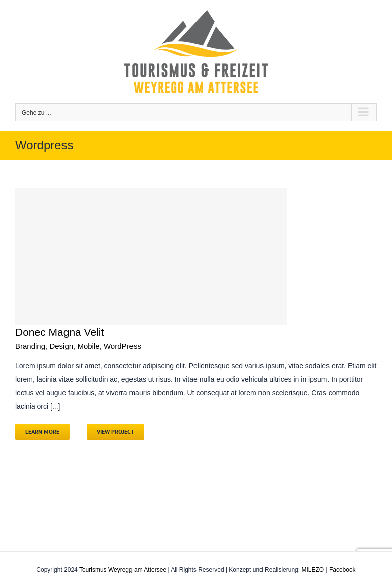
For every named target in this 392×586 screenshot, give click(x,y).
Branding (30, 346)
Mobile (88, 346)
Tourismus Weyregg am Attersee (123, 570)
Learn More (42, 431)
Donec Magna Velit (59, 332)
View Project (115, 431)
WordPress (122, 346)
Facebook (342, 570)
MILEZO (313, 570)
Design (61, 346)
